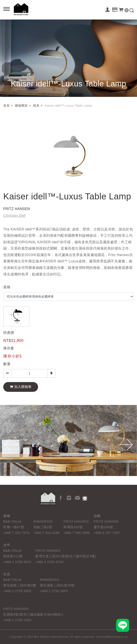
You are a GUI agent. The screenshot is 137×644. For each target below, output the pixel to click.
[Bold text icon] (7, 9)
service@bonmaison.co (112, 637)
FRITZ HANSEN (17, 209)
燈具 (36, 106)
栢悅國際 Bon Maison (21, 9)
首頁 (6, 106)
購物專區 (21, 106)
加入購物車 (21, 387)
